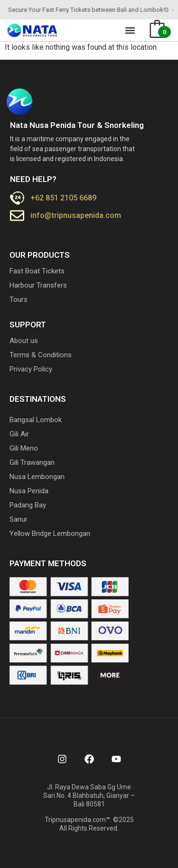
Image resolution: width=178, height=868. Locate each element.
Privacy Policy (31, 369)
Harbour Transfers (38, 285)
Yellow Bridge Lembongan (50, 533)
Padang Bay (28, 505)
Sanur (19, 519)
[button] (130, 31)
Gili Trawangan (32, 462)
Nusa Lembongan (37, 477)
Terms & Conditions (41, 355)
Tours (19, 299)
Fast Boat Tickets (37, 271)
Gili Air (19, 434)
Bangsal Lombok (36, 420)
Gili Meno (24, 448)
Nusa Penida (29, 491)
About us (24, 341)
